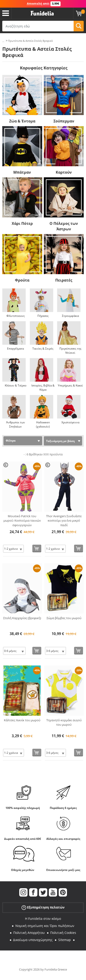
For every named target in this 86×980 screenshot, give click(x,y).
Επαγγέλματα (15, 349)
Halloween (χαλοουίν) (43, 424)
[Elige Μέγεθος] (13, 549)
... (3, 41)
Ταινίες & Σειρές (43, 349)
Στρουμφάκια (70, 316)
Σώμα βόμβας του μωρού (64, 618)
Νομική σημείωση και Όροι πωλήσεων (45, 926)
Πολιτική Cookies (63, 933)
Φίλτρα (11, 441)
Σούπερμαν (64, 121)
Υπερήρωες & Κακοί (70, 385)
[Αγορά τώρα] (37, 548)
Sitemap (65, 940)
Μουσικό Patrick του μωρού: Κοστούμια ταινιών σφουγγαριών (22, 521)
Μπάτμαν (22, 172)
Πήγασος (43, 316)
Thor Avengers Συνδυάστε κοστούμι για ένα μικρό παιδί (64, 521)
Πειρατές (64, 280)
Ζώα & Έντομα (22, 121)
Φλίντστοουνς (16, 316)
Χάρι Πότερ (22, 223)
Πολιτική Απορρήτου (29, 933)
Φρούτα (22, 280)
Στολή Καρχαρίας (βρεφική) (22, 618)
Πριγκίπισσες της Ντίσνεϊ (70, 351)
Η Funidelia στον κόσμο (43, 919)
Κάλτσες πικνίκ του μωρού (22, 720)
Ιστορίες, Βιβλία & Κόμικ (43, 388)
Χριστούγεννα (70, 422)
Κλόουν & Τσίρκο (16, 385)
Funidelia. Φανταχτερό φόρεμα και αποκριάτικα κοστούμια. (42, 13)
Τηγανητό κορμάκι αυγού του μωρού (64, 722)
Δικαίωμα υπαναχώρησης (33, 940)
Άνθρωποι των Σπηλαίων (16, 424)
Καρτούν (64, 172)
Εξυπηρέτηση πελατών (43, 907)
